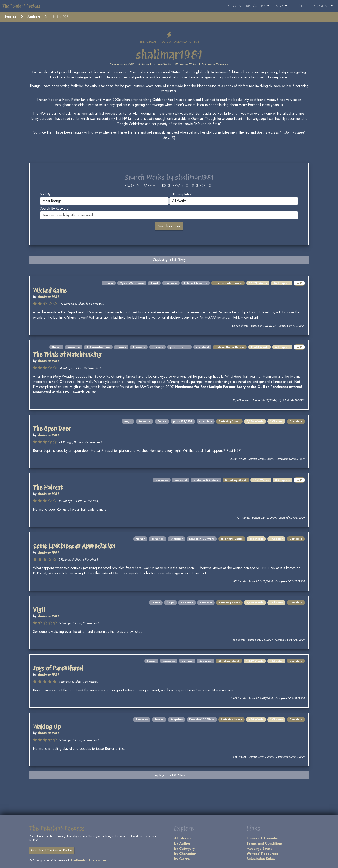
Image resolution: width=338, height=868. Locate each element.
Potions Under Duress (228, 283)
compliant (202, 347)
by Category (184, 849)
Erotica (162, 421)
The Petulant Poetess (21, 6)
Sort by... (47, 194)
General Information (263, 838)
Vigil (39, 610)
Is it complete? (181, 194)
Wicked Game (50, 291)
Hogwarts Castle (232, 539)
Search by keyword (54, 208)
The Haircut (48, 488)
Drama (156, 603)
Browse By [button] (256, 6)
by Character (185, 854)
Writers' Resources (263, 854)
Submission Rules (261, 859)
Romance (171, 283)
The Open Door (52, 429)
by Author (182, 843)
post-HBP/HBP (180, 347)
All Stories (183, 838)
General (187, 661)
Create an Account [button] (311, 6)
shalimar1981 (48, 297)
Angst (154, 283)
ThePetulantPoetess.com (89, 860)
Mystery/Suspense (132, 283)
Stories (234, 6)
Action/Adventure (195, 283)
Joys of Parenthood (58, 668)
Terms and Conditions (265, 843)
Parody (121, 347)
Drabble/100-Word (206, 480)
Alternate (139, 347)
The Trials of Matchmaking (67, 355)
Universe (157, 347)
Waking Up (47, 727)
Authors (34, 17)
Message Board (260, 849)
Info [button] (279, 6)
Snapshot (181, 480)
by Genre (182, 859)
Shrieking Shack (229, 421)
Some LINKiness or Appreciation (74, 546)
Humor (109, 283)
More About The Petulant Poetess (52, 850)
